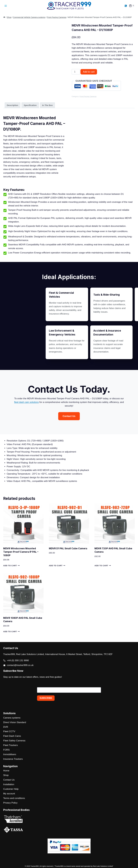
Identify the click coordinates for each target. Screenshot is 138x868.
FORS (6, 750)
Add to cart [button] (11, 565)
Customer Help (11, 789)
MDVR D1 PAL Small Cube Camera (68, 548)
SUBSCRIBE (46, 698)
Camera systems (12, 718)
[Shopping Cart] (132, 6)
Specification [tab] (30, 105)
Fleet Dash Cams (12, 736)
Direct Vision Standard (15, 722)
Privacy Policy (10, 803)
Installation (9, 784)
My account (9, 794)
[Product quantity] (76, 72)
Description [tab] (13, 105)
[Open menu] (6, 6)
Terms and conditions (14, 798)
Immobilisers (10, 754)
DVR (6, 727)
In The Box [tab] (47, 105)
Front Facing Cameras (88, 97)
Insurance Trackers (13, 759)
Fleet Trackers (11, 745)
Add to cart (89, 72)
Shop (6, 775)
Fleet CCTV (9, 731)
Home (6, 771)
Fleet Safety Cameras (14, 741)
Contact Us (9, 780)
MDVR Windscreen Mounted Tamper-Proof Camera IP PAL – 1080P (21, 552)
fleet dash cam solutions (50, 402)
